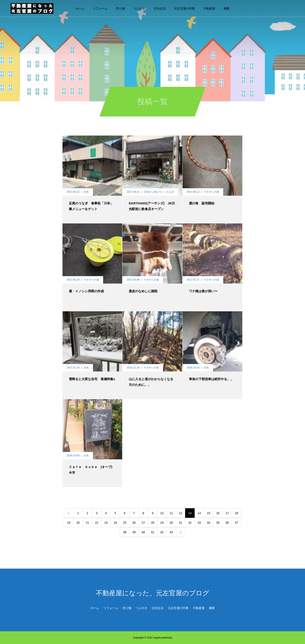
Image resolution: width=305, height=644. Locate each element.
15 (209, 513)
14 (199, 513)
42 (162, 532)
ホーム (80, 8)
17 (227, 513)
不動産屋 (209, 8)
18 (237, 513)
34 (209, 523)
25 (125, 523)
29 (162, 523)
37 (237, 523)
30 (171, 523)
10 (162, 513)
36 (227, 523)
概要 (227, 8)
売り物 (121, 8)
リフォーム (100, 8)
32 (190, 523)
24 (115, 523)
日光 (86, 192)
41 (153, 532)
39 (134, 532)
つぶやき (139, 8)
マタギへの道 (211, 192)
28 (153, 523)
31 (181, 523)
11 (171, 513)
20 (78, 523)
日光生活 (160, 8)
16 (218, 513)
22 (97, 523)
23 (106, 523)
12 (181, 513)
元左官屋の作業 (184, 8)
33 (199, 523)
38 (125, 532)
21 (87, 523)
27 (143, 523)
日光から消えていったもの (159, 192)
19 (69, 523)
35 (218, 523)
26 (134, 523)
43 (171, 532)
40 (143, 532)
